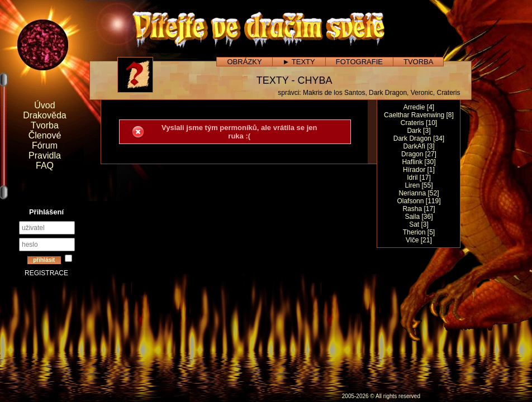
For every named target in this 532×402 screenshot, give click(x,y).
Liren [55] (419, 185)
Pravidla (45, 155)
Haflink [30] (419, 162)
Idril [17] (419, 178)
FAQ (45, 166)
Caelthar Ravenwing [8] (419, 115)
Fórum (45, 145)
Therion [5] (419, 232)
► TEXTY (299, 62)
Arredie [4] (419, 107)
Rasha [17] (419, 209)
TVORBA (418, 62)
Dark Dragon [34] (419, 138)
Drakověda (44, 115)
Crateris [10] (419, 123)
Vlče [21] (419, 240)
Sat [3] (419, 224)
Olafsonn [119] (419, 201)
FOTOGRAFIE (359, 62)
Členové (45, 135)
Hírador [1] (419, 170)
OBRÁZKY (244, 62)
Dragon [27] (419, 154)
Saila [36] (419, 217)
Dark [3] (419, 131)
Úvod (44, 105)
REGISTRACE (46, 273)
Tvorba (45, 125)
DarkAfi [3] (419, 146)
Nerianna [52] (419, 193)
